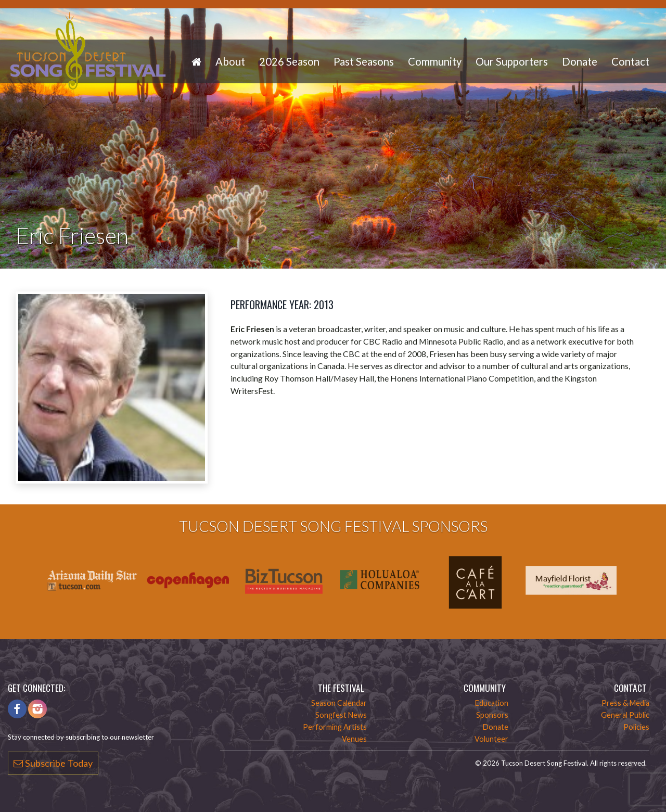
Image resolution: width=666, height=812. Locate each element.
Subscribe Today (53, 763)
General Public (625, 715)
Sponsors (492, 715)
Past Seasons (364, 61)
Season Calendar (339, 703)
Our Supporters (512, 61)
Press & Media (625, 703)
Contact (630, 61)
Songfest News (341, 715)
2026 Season (289, 61)
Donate (580, 61)
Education (492, 703)
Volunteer (491, 739)
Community (435, 61)
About (230, 61)
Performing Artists (335, 727)
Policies (636, 727)
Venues (354, 739)
